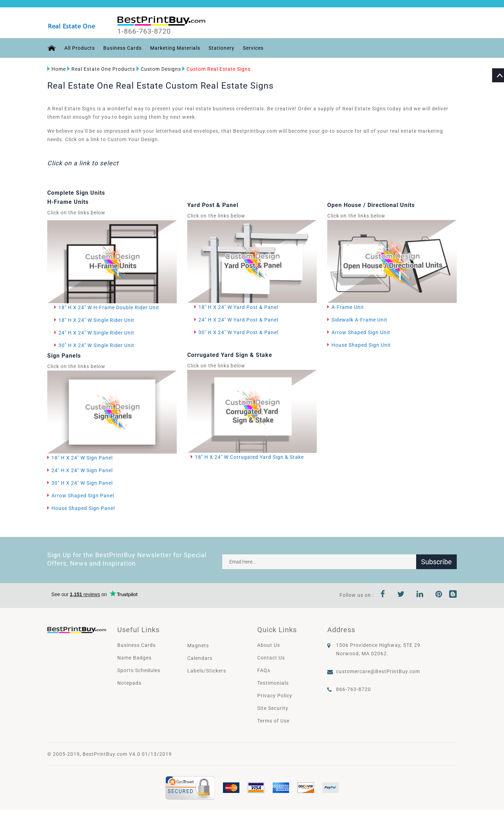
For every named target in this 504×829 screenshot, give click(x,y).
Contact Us (271, 658)
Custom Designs (159, 69)
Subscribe (436, 562)
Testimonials (273, 683)
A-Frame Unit (348, 307)
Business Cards (122, 48)
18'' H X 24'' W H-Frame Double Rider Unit (109, 308)
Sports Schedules (139, 670)
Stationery (222, 48)
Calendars (200, 658)
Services (253, 48)
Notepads (129, 683)
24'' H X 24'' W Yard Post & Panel (238, 320)
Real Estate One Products (101, 69)
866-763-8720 (353, 689)
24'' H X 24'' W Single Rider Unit (96, 333)
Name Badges (134, 658)
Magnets (198, 645)
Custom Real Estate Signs (216, 69)
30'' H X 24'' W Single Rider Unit (96, 345)
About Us (269, 645)
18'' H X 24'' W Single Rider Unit (96, 320)
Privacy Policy (275, 696)
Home (57, 69)
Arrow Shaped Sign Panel (83, 496)
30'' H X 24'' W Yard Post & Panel (238, 332)
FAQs (264, 670)
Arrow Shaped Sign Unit (361, 332)
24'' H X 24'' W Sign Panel (82, 470)
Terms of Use (273, 721)
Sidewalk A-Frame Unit (359, 320)
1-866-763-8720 (144, 31)
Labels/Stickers (207, 671)
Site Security (273, 708)
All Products (80, 48)
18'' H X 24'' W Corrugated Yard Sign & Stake (249, 457)
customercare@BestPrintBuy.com (378, 671)
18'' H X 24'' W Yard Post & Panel (238, 307)
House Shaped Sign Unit (361, 345)
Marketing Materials (175, 48)
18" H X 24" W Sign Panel (82, 458)
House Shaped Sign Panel (83, 508)
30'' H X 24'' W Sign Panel (82, 483)
